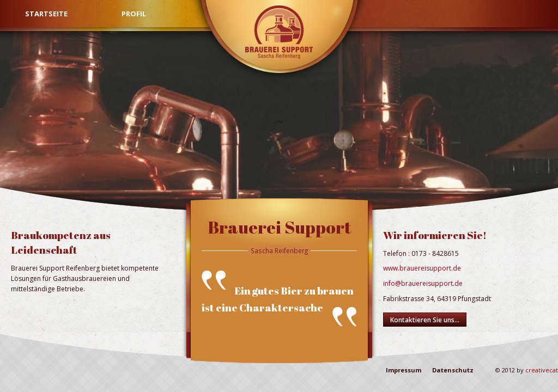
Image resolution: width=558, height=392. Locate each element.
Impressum (404, 370)
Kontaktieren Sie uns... (425, 320)
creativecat (542, 370)
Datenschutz (453, 370)
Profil (134, 14)
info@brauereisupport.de (423, 283)
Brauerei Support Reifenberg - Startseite (279, 30)
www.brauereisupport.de (422, 268)
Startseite (46, 14)
